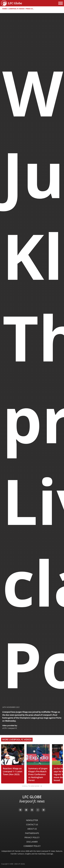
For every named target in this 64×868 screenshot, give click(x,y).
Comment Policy (32, 846)
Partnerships (32, 833)
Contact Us (32, 825)
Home (5, 9)
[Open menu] (61, 3)
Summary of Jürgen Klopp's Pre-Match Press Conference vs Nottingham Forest (38, 774)
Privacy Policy (32, 837)
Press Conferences (34, 9)
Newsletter (32, 820)
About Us (32, 829)
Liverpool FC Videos (16, 9)
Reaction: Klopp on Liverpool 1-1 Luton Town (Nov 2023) (13, 771)
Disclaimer (32, 842)
